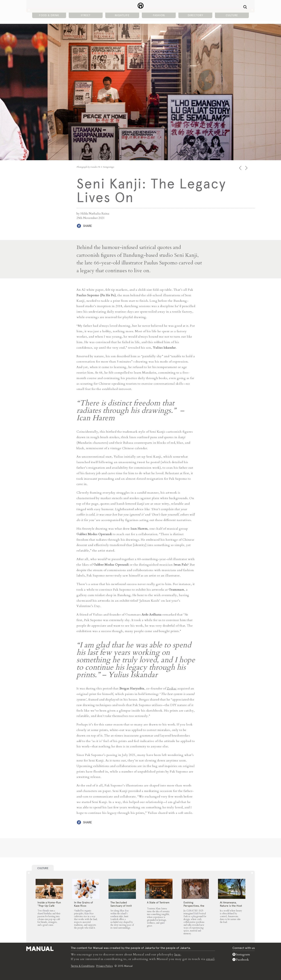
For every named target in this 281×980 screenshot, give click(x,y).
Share (87, 226)
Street (86, 15)
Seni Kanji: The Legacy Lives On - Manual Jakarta (141, 6)
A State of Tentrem (158, 902)
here (178, 954)
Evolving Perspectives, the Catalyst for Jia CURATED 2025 (194, 907)
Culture (232, 15)
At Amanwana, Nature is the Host (231, 904)
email (210, 959)
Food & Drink (49, 15)
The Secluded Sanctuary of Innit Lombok (121, 906)
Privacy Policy (104, 966)
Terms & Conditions (83, 966)
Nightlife (122, 15)
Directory (195, 15)
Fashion (159, 15)
